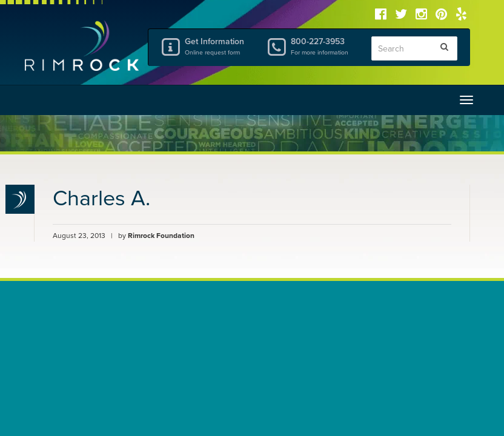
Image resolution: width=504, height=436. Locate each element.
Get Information (216, 46)
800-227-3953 (322, 46)
